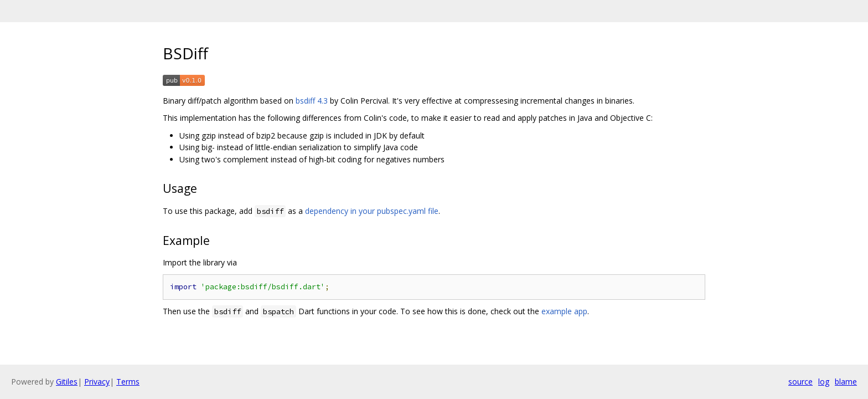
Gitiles (67, 382)
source (800, 382)
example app (564, 311)
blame (846, 382)
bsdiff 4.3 (312, 101)
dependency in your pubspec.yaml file (372, 211)
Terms (128, 382)
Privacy (97, 382)
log (824, 382)
